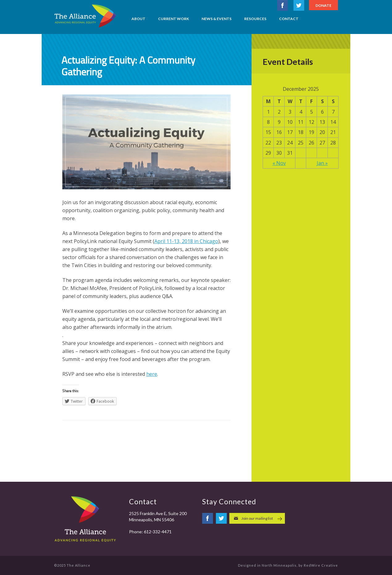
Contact (289, 19)
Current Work (173, 19)
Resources (255, 19)
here (152, 374)
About (138, 19)
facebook (283, 5)
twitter (299, 5)
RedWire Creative (321, 565)
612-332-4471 (158, 532)
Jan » (322, 163)
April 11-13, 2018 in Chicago (186, 241)
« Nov (279, 163)
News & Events (217, 19)
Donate (323, 5)
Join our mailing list (257, 518)
